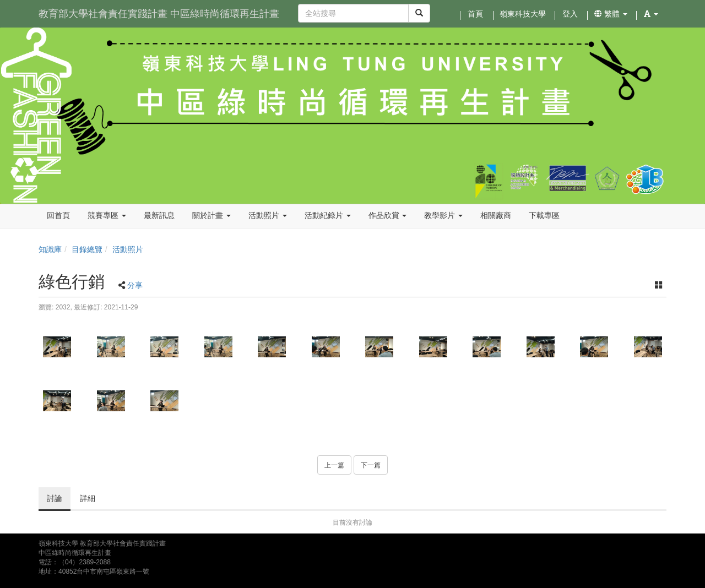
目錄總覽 (87, 249)
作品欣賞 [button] (388, 215)
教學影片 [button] (443, 215)
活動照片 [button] (268, 215)
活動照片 (128, 249)
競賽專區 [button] (107, 215)
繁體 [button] (611, 14)
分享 (135, 285)
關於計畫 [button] (211, 215)
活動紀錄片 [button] (328, 215)
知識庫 (50, 249)
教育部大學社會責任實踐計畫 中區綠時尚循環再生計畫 (159, 14)
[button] (651, 14)
